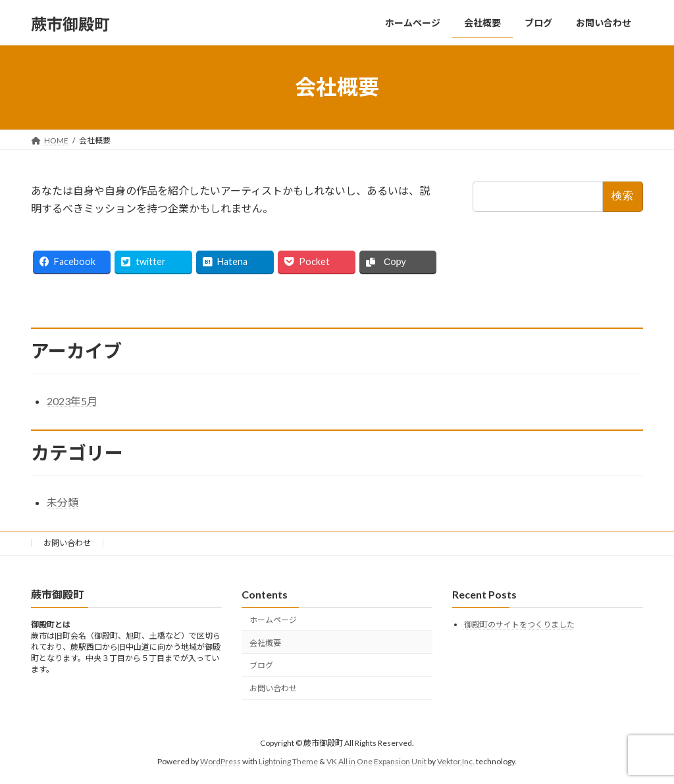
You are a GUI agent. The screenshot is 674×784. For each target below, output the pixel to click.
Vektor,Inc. (456, 761)
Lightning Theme (288, 761)
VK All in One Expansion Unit (376, 761)
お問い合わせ (67, 543)
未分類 (63, 502)
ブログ (261, 665)
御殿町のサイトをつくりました (519, 625)
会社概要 (265, 642)
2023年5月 (72, 401)
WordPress (220, 761)
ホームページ (273, 620)
